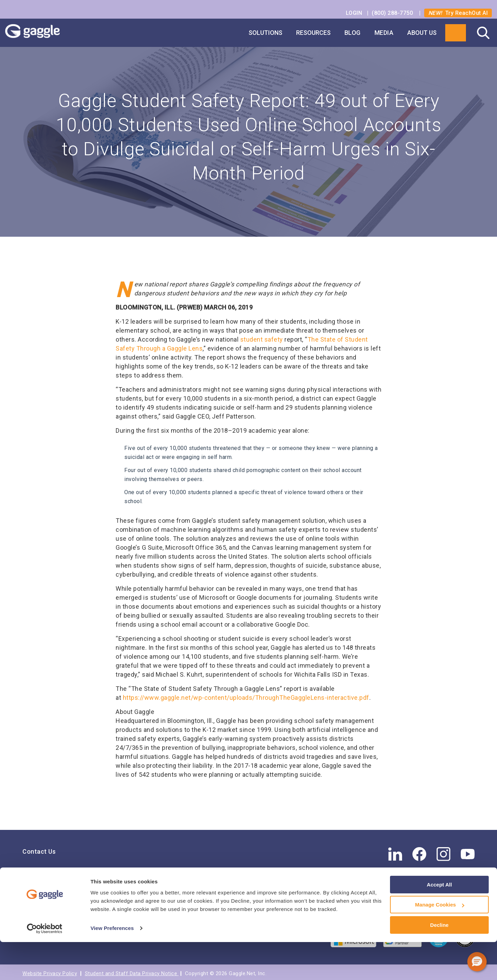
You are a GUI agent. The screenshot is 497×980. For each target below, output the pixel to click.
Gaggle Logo (39, 33)
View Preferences (112, 966)
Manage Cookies (440, 943)
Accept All (440, 923)
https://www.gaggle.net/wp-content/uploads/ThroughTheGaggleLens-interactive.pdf (246, 695)
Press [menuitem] (31, 891)
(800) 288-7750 (393, 13)
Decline (439, 963)
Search (483, 33)
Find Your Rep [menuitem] (43, 870)
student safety (262, 337)
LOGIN (355, 13)
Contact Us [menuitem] (39, 849)
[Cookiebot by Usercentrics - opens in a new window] (45, 967)
